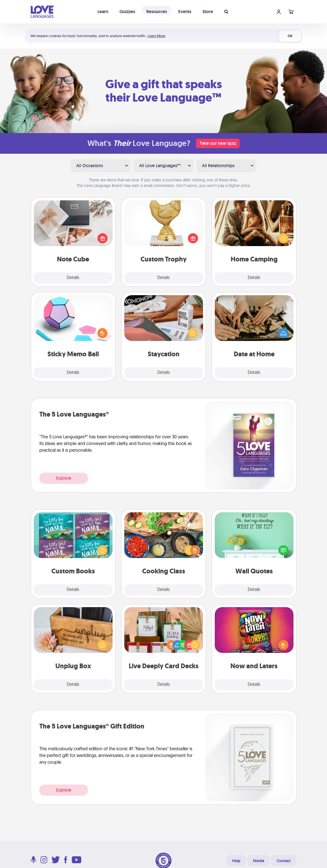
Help (236, 861)
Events (185, 12)
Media (259, 861)
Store (208, 12)
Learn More (156, 36)
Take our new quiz (218, 143)
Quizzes (127, 12)
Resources (157, 12)
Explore (64, 478)
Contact (284, 861)
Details (73, 278)
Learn (103, 12)
